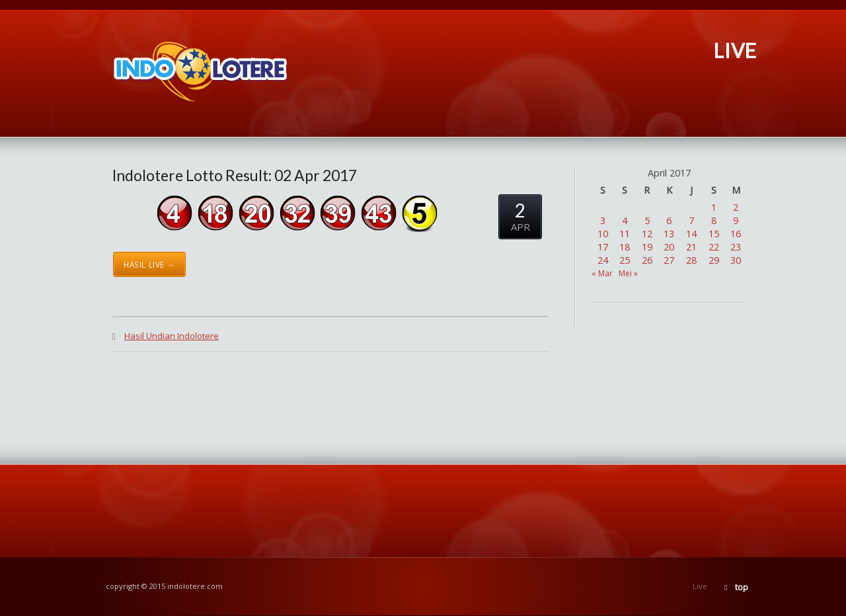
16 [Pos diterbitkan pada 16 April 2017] (736, 234)
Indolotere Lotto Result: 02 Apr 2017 (235, 175)
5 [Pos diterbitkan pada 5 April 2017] (647, 220)
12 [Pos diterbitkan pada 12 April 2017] (647, 234)
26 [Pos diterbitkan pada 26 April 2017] (647, 260)
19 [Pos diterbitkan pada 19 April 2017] (647, 247)
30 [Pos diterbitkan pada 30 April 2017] (736, 260)
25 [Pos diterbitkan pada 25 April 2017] (625, 260)
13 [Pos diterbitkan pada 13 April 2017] (669, 234)
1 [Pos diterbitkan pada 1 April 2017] (714, 207)
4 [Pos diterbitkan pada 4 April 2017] (625, 220)
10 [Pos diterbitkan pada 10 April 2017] (603, 234)
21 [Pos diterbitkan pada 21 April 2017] (691, 247)
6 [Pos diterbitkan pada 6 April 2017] (669, 220)
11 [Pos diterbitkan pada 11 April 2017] (625, 234)
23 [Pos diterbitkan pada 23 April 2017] (736, 247)
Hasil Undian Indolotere (172, 336)
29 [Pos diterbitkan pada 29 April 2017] (714, 260)
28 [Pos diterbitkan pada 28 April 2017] (691, 260)
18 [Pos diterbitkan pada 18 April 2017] (625, 247)
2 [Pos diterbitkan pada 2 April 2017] (736, 207)
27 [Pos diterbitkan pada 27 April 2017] (669, 260)
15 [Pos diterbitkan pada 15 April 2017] (714, 234)
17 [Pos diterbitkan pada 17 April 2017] (603, 247)
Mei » (628, 273)
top (742, 587)
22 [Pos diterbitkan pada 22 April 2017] (714, 247)
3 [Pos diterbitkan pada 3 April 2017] (603, 220)
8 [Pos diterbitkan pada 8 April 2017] (714, 220)
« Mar (602, 273)
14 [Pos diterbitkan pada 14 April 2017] (691, 234)
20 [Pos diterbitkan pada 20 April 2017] (669, 247)
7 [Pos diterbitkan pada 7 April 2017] (691, 220)
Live (700, 586)
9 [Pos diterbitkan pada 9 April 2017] (736, 220)
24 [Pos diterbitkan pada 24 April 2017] (603, 260)
